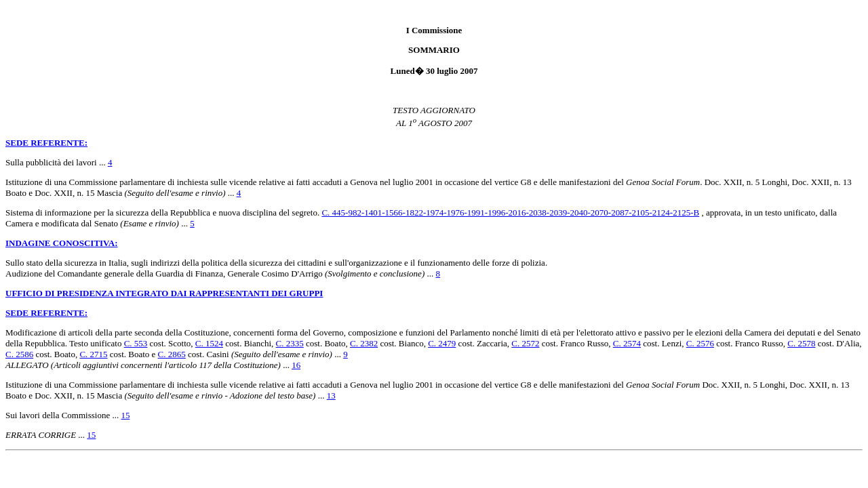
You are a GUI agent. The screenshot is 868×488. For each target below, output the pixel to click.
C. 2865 (172, 354)
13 (331, 395)
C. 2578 (801, 343)
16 (296, 365)
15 (125, 415)
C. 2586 (19, 354)
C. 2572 (525, 343)
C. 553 (136, 343)
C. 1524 (209, 343)
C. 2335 (290, 343)
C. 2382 (364, 343)
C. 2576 (700, 343)
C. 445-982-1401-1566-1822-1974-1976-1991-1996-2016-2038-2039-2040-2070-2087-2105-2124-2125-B (510, 212)
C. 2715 (93, 354)
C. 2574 (627, 343)
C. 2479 (442, 343)
